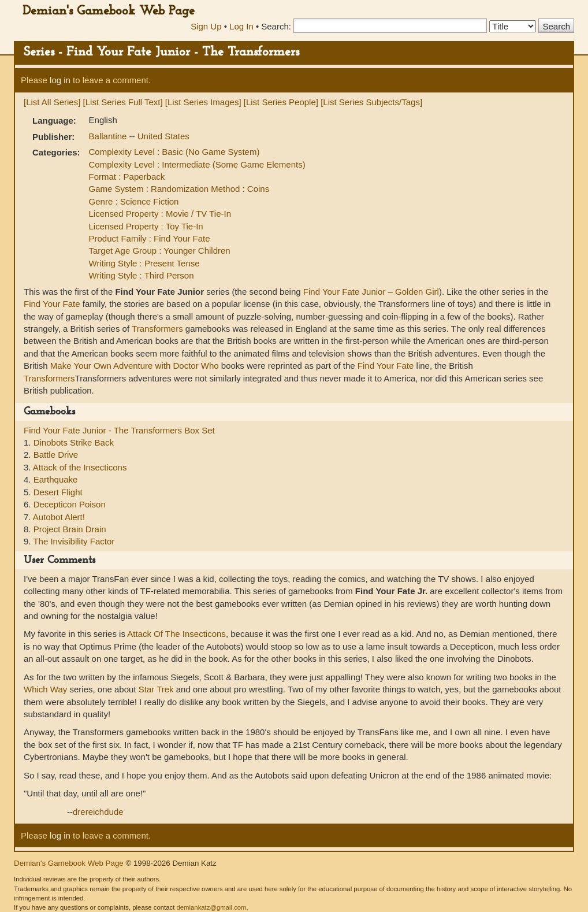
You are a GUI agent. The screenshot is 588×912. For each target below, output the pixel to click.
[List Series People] (281, 102)
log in (60, 80)
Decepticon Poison (70, 504)
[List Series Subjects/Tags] (371, 102)
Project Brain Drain (70, 529)
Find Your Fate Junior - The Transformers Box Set (119, 430)
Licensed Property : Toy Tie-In (146, 226)
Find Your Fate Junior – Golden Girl (371, 292)
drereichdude (98, 812)
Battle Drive (56, 455)
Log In (241, 26)
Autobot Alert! (59, 517)
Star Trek (156, 689)
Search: (276, 26)
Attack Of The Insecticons (176, 634)
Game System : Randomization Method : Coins (179, 189)
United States (163, 136)
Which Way (45, 689)
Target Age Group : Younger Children (160, 251)
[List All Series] (52, 102)
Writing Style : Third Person (142, 275)
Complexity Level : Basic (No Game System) (174, 152)
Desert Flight (58, 492)
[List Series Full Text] (123, 102)
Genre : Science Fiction (134, 201)
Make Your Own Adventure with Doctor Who (135, 366)
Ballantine (109, 136)
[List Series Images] (203, 102)
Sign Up (206, 26)
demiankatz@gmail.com (211, 907)
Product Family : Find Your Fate (150, 238)
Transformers (157, 329)
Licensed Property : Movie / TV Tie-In (160, 214)
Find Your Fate (52, 304)
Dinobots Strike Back (74, 442)
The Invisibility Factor (74, 541)
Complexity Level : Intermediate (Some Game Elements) (197, 164)
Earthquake (56, 479)
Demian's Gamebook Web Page (109, 11)
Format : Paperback (127, 177)
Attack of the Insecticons (80, 467)
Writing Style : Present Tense (144, 263)
